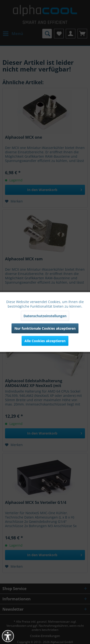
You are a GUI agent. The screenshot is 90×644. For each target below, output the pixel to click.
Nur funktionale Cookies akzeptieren (45, 328)
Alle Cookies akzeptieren (45, 341)
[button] (8, 636)
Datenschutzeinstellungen (45, 316)
